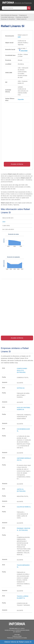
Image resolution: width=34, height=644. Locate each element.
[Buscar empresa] (15, 8)
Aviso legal (17, 635)
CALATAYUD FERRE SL (24, 507)
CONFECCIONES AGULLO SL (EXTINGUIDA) (22, 370)
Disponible (21, 99)
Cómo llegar (23, 51)
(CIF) (19, 37)
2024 (4, 222)
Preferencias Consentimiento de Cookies (17, 638)
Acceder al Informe (17, 164)
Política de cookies (17, 636)
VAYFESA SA (21, 388)
